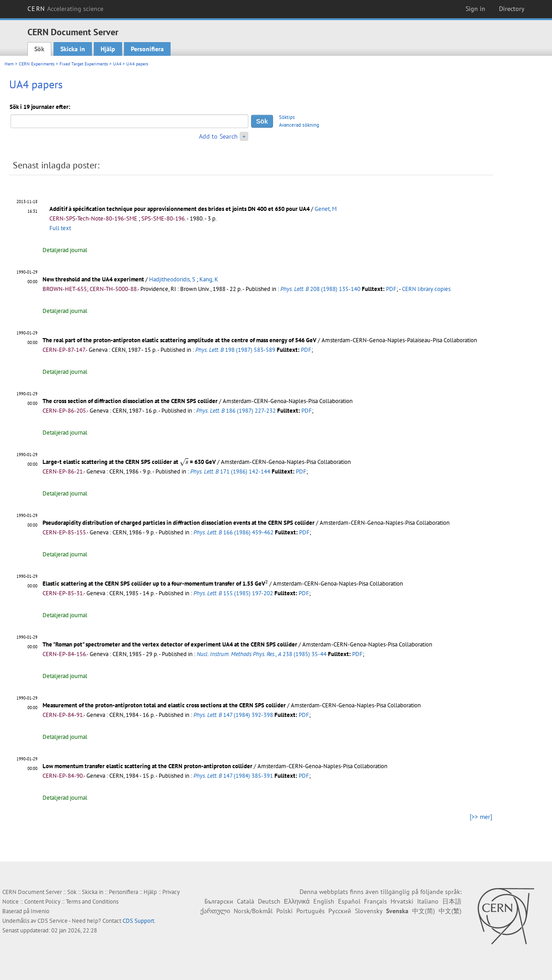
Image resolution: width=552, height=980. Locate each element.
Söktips (287, 117)
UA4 (117, 64)
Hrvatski (402, 901)
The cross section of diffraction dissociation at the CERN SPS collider (130, 401)
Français (375, 901)
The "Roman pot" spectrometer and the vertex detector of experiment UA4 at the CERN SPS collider (170, 644)
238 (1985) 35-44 (262, 654)
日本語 (452, 901)
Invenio (40, 911)
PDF (391, 289)
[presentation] (184, 462)
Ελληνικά (297, 901)
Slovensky (369, 911)
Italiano (428, 901)
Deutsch (269, 901)
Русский (340, 911)
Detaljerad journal (65, 250)
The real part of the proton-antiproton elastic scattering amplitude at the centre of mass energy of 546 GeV (180, 340)
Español (349, 901)
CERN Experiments (37, 64)
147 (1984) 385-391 (233, 776)
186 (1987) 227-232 (236, 411)
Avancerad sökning (299, 125)
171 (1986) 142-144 (230, 471)
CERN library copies (426, 289)
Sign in (475, 9)
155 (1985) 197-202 (233, 593)
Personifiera (147, 49)
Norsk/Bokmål (253, 911)
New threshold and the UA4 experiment (93, 279)
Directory (512, 9)
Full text (60, 228)
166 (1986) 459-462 (233, 532)
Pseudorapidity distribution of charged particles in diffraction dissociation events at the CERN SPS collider (179, 523)
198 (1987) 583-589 (235, 350)
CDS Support (138, 921)
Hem (9, 64)
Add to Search (218, 136)
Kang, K (209, 279)
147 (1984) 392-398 (233, 715)
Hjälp (108, 49)
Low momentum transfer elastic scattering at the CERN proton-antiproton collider (147, 766)
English (324, 901)
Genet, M (326, 209)
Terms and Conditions (92, 902)
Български (219, 901)
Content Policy (42, 902)
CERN (65, 9)
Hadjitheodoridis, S (172, 279)
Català (246, 901)
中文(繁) (450, 911)
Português (311, 911)
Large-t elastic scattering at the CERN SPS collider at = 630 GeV (129, 462)
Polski (284, 911)
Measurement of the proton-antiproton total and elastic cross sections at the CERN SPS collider (164, 705)
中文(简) (423, 911)
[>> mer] (481, 817)
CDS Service (53, 921)
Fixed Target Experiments (84, 64)
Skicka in (73, 49)
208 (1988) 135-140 (320, 289)
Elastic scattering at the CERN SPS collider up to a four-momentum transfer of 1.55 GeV (155, 584)
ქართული (215, 911)
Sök (39, 49)
